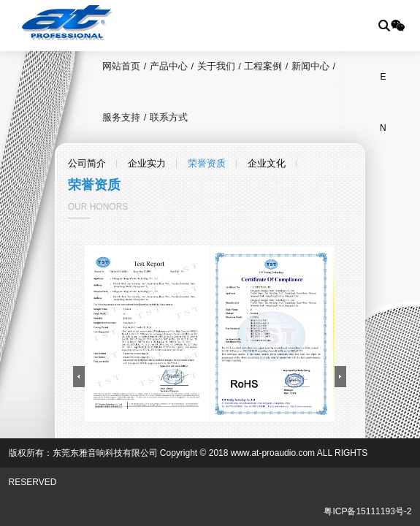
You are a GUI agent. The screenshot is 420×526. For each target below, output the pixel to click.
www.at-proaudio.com (273, 453)
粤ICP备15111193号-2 (367, 511)
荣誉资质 (207, 163)
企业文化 (267, 163)
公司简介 (87, 163)
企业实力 (147, 163)
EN (383, 87)
